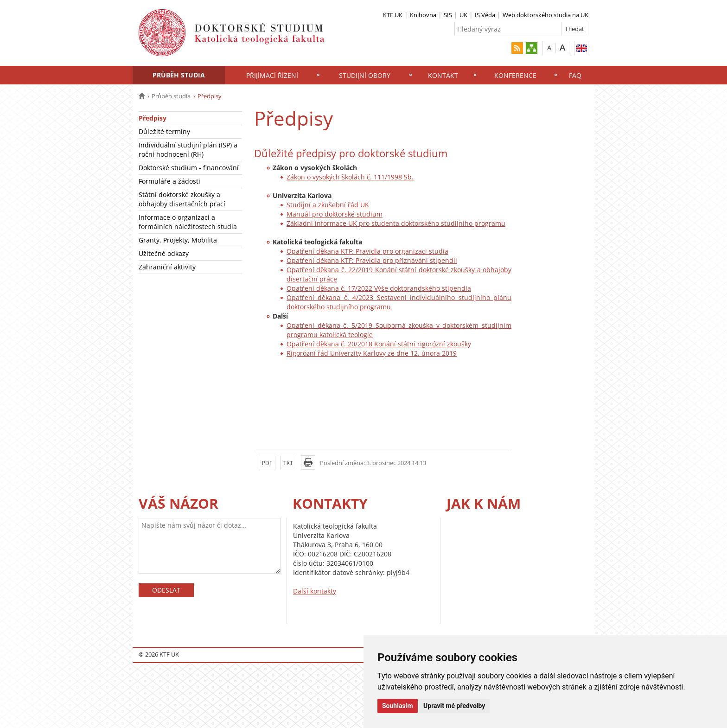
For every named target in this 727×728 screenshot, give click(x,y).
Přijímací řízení (272, 75)
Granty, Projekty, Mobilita (178, 240)
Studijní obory (365, 75)
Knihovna (423, 15)
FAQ (575, 75)
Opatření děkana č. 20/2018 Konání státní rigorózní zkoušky (379, 344)
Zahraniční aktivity (167, 267)
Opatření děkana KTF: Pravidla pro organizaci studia (367, 251)
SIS (448, 15)
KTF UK (393, 15)
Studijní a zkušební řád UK (328, 205)
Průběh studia (179, 75)
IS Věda (485, 15)
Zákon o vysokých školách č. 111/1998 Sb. (350, 177)
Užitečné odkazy (164, 253)
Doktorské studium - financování (189, 168)
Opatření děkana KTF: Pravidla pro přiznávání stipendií (372, 260)
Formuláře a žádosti (169, 181)
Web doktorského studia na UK (545, 15)
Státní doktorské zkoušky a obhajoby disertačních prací (182, 199)
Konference (515, 75)
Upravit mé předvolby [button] (454, 706)
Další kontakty (315, 591)
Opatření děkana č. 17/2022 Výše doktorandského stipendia (379, 288)
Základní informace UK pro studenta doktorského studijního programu (396, 223)
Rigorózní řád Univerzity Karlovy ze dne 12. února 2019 (372, 353)
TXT (288, 463)
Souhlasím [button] (398, 706)
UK (463, 15)
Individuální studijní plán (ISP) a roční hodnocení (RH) (188, 150)
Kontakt (443, 75)
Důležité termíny (164, 131)
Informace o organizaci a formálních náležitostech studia (188, 222)
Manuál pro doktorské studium (335, 214)
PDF (267, 463)
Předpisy (153, 118)
